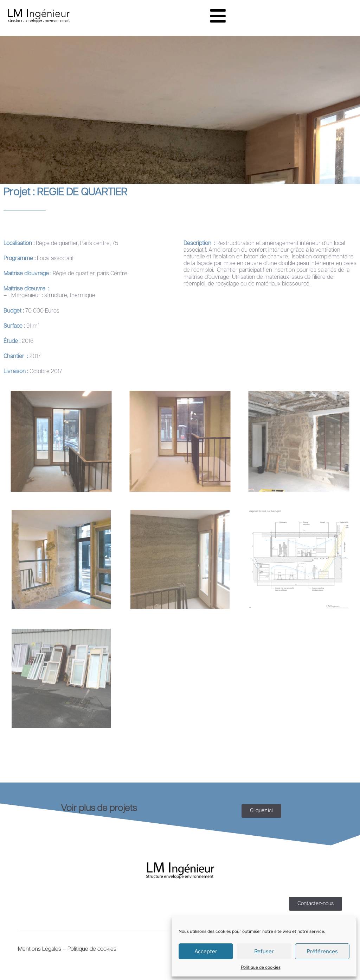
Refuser (264, 951)
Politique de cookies (261, 967)
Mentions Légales (40, 949)
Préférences (322, 951)
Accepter (206, 951)
